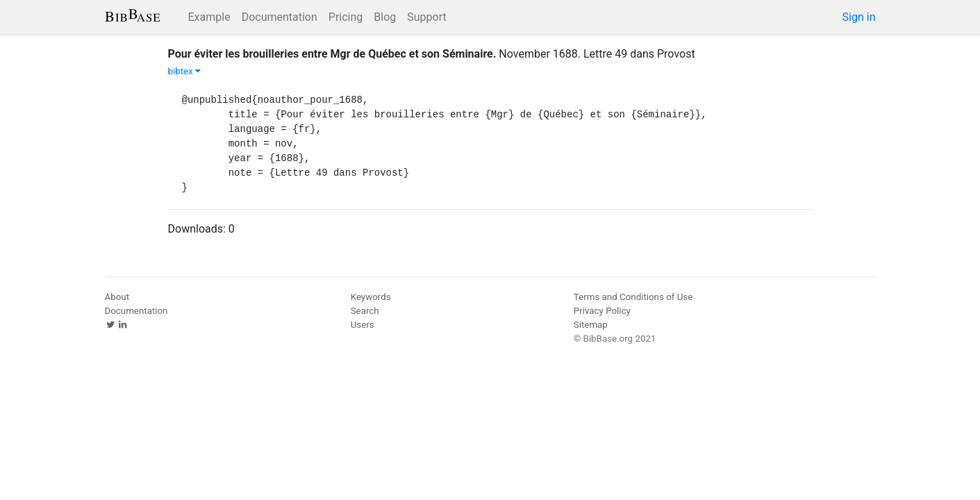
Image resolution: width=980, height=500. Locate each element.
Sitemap (591, 325)
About (117, 297)
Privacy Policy (602, 311)
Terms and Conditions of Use (633, 297)
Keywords (371, 297)
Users (363, 325)
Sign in (859, 17)
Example (209, 17)
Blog (385, 17)
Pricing (346, 17)
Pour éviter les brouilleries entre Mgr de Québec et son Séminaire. (332, 54)
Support (426, 17)
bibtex (185, 71)
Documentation (280, 17)
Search (365, 311)
